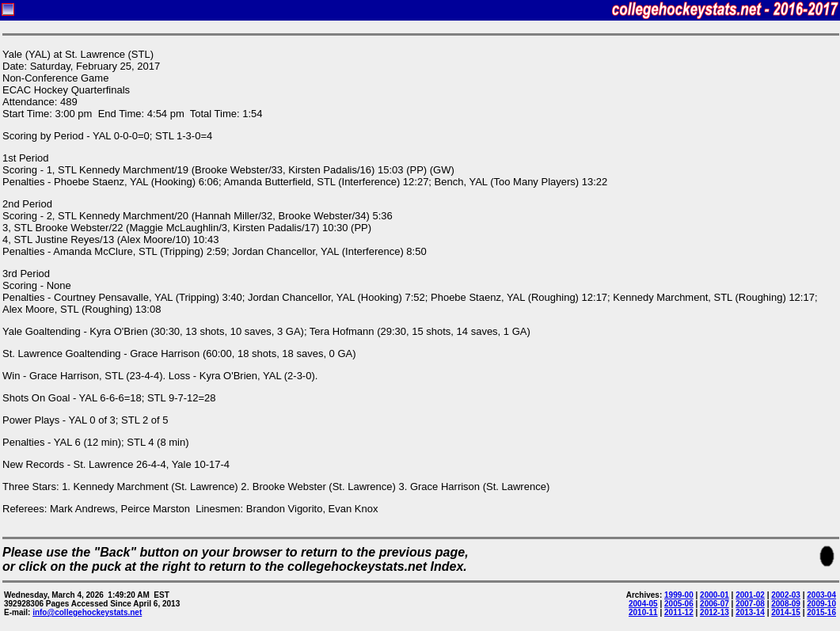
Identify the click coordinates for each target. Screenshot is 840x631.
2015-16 (821, 612)
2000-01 (715, 595)
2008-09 (786, 604)
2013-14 (750, 612)
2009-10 (821, 604)
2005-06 (679, 604)
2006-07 (715, 604)
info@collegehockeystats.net (87, 612)
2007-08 (750, 604)
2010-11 (643, 612)
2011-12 (679, 612)
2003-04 (821, 595)
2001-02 (750, 595)
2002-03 (786, 595)
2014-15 (786, 612)
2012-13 (715, 612)
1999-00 (679, 595)
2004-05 (643, 604)
